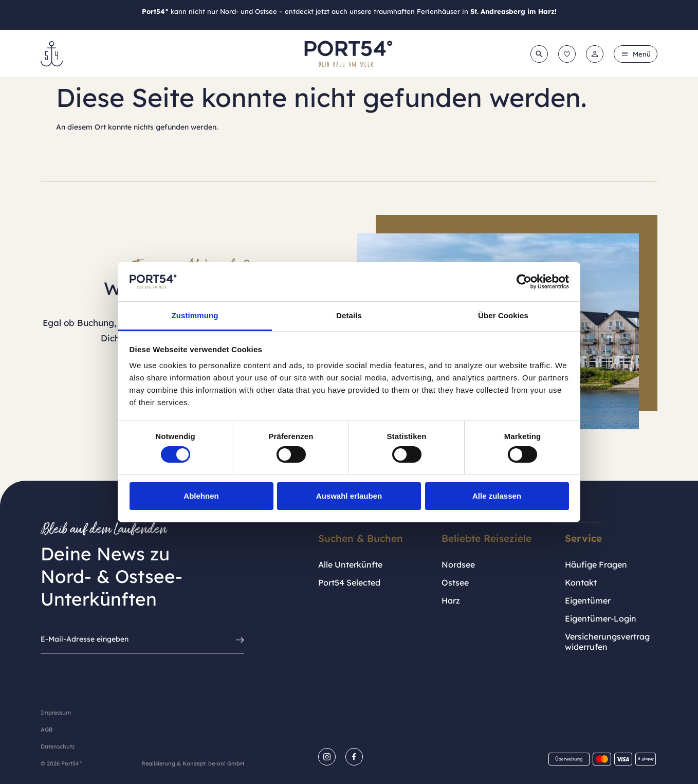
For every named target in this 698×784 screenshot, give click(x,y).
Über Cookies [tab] (503, 315)
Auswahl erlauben (349, 496)
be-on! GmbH (226, 763)
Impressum (56, 713)
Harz (451, 600)
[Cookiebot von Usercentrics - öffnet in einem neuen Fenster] (524, 282)
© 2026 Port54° (61, 763)
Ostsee (455, 582)
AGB (47, 730)
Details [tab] (349, 315)
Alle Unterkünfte (350, 564)
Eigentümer (588, 600)
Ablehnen (201, 496)
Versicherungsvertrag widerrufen (607, 642)
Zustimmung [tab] (195, 315)
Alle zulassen (497, 496)
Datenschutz (58, 746)
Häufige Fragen (596, 564)
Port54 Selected (349, 582)
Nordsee (458, 564)
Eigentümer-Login (601, 618)
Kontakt (581, 582)
